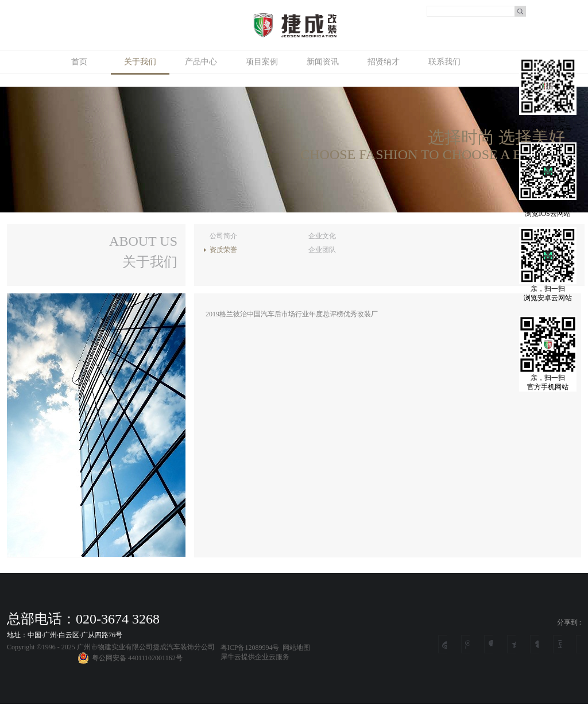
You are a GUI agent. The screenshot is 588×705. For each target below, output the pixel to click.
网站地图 (295, 648)
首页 (79, 62)
